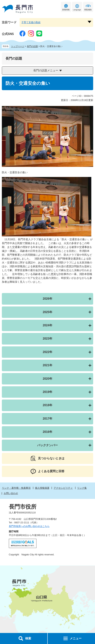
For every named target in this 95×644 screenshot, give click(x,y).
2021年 (47, 365)
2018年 (47, 405)
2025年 (47, 312)
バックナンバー (47, 445)
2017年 (47, 419)
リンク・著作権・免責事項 (16, 488)
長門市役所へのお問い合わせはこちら (29, 526)
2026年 (47, 299)
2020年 (47, 379)
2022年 (47, 352)
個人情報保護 (42, 488)
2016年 (47, 432)
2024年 (47, 325)
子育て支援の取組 (31, 22)
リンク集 (82, 488)
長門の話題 (32, 46)
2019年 (47, 392)
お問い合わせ (11, 493)
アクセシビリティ (63, 488)
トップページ (18, 46)
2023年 (47, 339)
